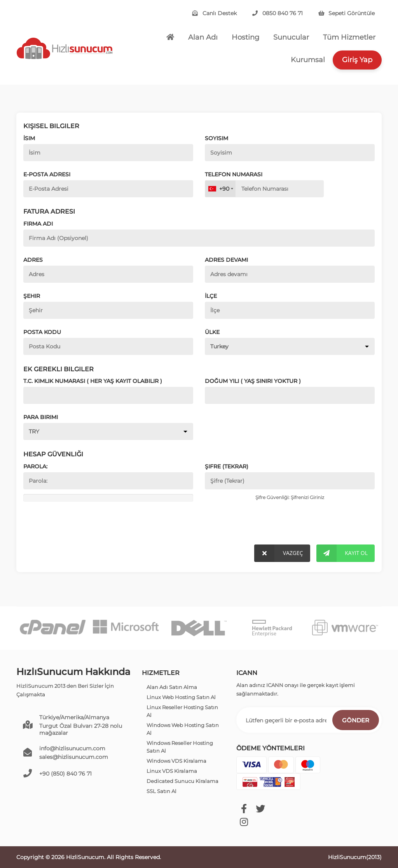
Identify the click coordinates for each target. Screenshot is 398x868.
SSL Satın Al (161, 791)
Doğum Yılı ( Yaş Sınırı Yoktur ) (253, 381)
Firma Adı (38, 224)
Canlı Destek (215, 13)
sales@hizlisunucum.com (74, 757)
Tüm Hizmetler (349, 37)
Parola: (35, 466)
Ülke (212, 332)
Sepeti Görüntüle (347, 13)
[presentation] (77, 525)
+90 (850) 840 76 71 (65, 774)
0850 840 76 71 (278, 13)
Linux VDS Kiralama (172, 771)
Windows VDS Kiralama (176, 761)
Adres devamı (226, 260)
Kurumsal (308, 60)
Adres (33, 260)
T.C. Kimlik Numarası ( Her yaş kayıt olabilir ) (93, 381)
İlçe (211, 296)
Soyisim (216, 138)
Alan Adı (203, 37)
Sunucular (291, 37)
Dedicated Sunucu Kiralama (182, 781)
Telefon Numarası (234, 174)
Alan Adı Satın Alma (172, 687)
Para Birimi (41, 417)
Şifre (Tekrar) (227, 466)
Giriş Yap (357, 60)
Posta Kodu (42, 332)
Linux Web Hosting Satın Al (181, 697)
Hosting (245, 37)
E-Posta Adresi (47, 174)
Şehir (32, 296)
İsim (29, 138)
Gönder (356, 720)
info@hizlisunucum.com (72, 748)
